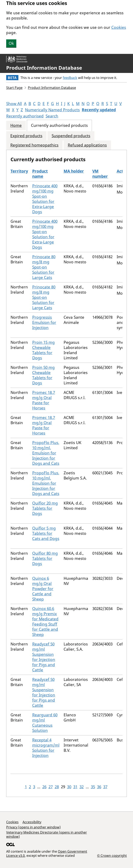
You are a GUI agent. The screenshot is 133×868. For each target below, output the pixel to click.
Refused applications (87, 145)
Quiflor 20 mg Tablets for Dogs (45, 508)
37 (105, 787)
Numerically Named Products (52, 110)
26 (44, 787)
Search (52, 116)
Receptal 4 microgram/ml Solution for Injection (46, 748)
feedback (70, 78)
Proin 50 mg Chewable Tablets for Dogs (43, 375)
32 (82, 787)
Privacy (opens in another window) (33, 827)
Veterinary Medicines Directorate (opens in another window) (47, 834)
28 (57, 787)
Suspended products (71, 136)
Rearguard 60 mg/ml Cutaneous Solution (45, 723)
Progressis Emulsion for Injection (44, 322)
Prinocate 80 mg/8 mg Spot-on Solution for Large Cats (44, 267)
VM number (100, 174)
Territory (19, 171)
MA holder (74, 171)
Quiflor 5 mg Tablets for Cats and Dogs (46, 533)
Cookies (119, 27)
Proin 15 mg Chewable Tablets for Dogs (43, 350)
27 (51, 787)
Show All (14, 104)
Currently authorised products (59, 125)
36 (99, 787)
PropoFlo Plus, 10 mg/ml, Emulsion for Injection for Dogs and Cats (46, 453)
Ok (11, 43)
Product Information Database (44, 68)
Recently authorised (25, 116)
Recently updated (99, 110)
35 (93, 787)
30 (69, 787)
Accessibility (32, 822)
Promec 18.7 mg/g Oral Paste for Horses (44, 400)
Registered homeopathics (34, 145)
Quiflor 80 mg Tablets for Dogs (45, 558)
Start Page (14, 88)
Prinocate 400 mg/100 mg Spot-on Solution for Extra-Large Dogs (45, 199)
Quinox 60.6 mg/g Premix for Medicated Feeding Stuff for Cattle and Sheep (45, 622)
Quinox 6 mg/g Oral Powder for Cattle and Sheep (43, 589)
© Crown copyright (112, 855)
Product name (40, 174)
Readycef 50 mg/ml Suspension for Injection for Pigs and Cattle (44, 657)
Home (16, 125)
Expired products (26, 136)
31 (75, 787)
